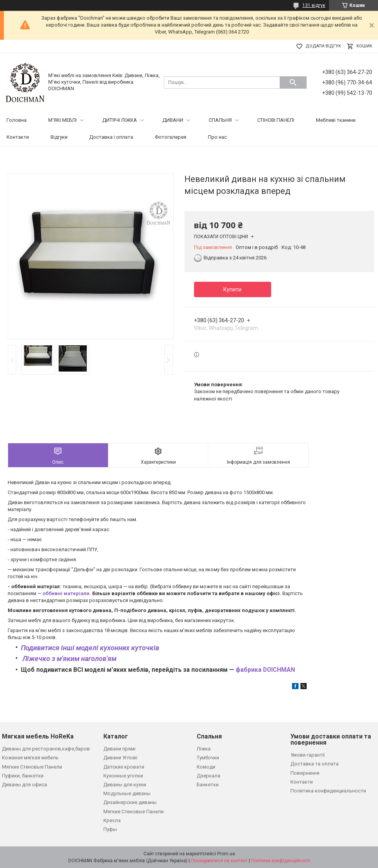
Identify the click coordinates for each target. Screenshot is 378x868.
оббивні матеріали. (67, 593)
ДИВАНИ (173, 120)
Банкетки (208, 785)
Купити (232, 289)
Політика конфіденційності (281, 861)
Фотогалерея (170, 137)
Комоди (206, 767)
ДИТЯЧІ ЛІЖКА (120, 120)
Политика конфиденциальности (328, 791)
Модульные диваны (127, 793)
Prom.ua (226, 854)
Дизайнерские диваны (130, 802)
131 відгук (314, 5)
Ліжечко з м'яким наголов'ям (69, 659)
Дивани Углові (120, 758)
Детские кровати (124, 767)
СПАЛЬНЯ (220, 120)
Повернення (305, 773)
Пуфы (110, 829)
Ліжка (204, 749)
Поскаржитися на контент (219, 861)
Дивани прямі (119, 749)
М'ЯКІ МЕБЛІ (62, 120)
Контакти (18, 137)
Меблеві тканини (336, 120)
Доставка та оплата (315, 764)
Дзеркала (208, 776)
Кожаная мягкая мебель (30, 758)
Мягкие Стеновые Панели (32, 767)
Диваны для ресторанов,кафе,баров (46, 749)
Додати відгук (323, 46)
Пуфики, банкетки (23, 776)
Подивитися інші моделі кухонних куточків (91, 648)
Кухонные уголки (123, 776)
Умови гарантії (308, 755)
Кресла (112, 820)
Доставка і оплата (111, 137)
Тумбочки (208, 758)
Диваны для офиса (24, 785)
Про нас (217, 137)
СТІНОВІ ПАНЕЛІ (276, 120)
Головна (17, 120)
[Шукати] (293, 82)
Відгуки (59, 137)
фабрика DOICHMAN (266, 670)
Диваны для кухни (125, 785)
